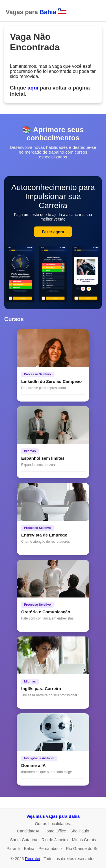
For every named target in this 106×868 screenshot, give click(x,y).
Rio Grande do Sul (83, 849)
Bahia (29, 849)
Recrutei (33, 859)
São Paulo (80, 831)
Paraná (13, 849)
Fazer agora (53, 232)
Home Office (55, 831)
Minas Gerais (84, 840)
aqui (33, 88)
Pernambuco (50, 849)
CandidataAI (28, 831)
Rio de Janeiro (55, 840)
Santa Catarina (24, 840)
